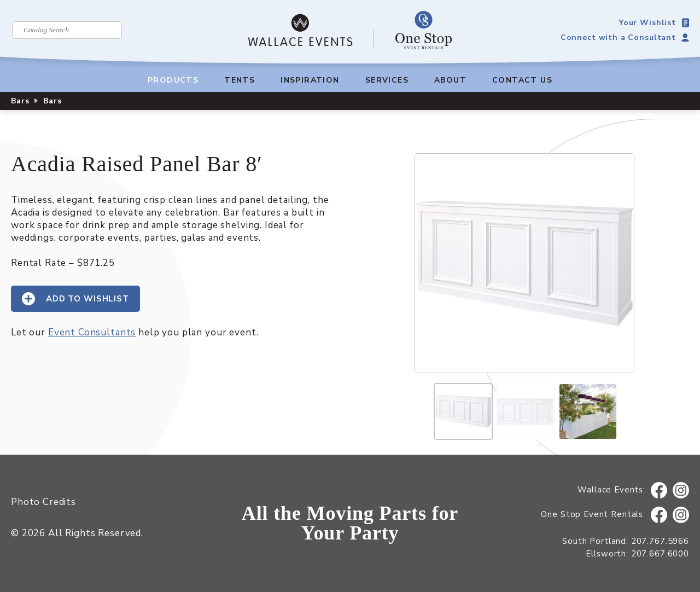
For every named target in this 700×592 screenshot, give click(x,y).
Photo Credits (43, 502)
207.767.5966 (660, 541)
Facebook (659, 491)
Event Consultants (92, 332)
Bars (20, 101)
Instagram (681, 491)
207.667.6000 (660, 554)
